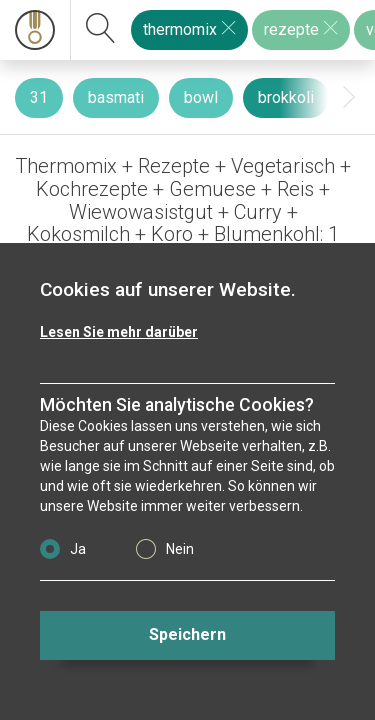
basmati (116, 97)
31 (39, 97)
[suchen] (101, 30)
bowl (201, 97)
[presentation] (349, 97)
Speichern (187, 634)
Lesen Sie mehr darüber (119, 332)
